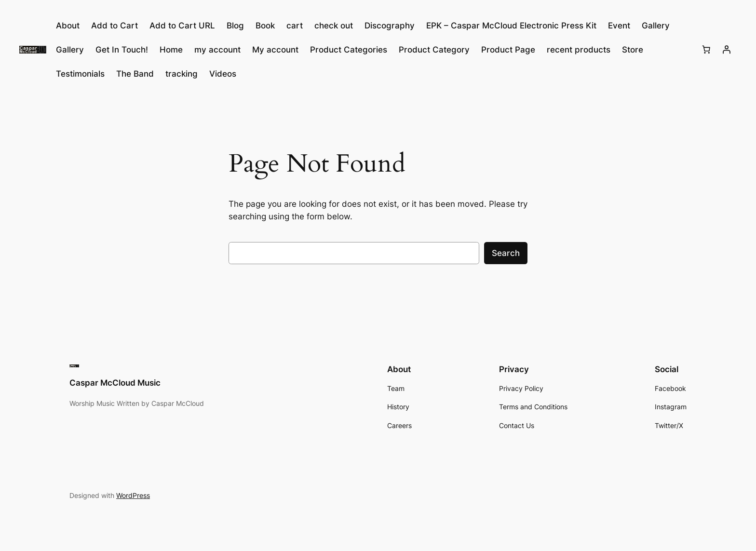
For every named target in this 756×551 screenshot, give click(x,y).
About (68, 26)
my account (217, 50)
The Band (135, 74)
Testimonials (80, 74)
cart (295, 26)
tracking (182, 74)
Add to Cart (115, 26)
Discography (390, 26)
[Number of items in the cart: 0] (706, 50)
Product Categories (349, 50)
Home (171, 50)
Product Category (434, 50)
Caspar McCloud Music (115, 383)
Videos (223, 74)
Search (506, 253)
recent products (579, 50)
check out (334, 26)
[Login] (727, 50)
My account (275, 50)
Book (265, 26)
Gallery (656, 26)
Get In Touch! (122, 50)
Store (633, 50)
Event (619, 26)
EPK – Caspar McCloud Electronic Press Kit (511, 26)
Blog (235, 26)
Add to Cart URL (182, 26)
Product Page (508, 50)
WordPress (133, 495)
